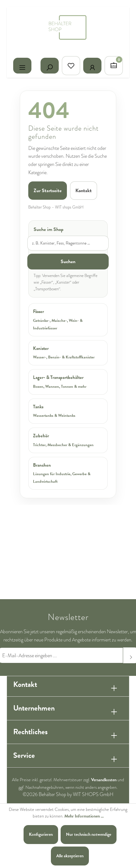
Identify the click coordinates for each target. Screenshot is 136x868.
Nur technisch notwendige (89, 834)
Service (24, 755)
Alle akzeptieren (70, 856)
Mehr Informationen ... (84, 816)
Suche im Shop (49, 229)
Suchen (68, 262)
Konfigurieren (41, 834)
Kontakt (84, 191)
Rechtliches (30, 732)
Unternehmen (34, 708)
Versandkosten (104, 780)
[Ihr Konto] (92, 66)
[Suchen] (50, 66)
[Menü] (22, 66)
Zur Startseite (48, 191)
